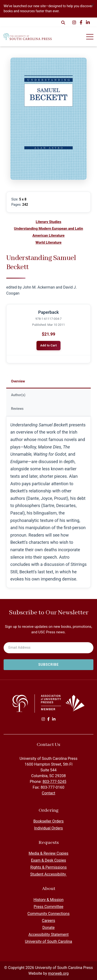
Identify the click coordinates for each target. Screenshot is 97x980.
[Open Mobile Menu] (90, 37)
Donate (49, 928)
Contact (48, 793)
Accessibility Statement (48, 935)
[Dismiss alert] (93, 4)
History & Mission (48, 900)
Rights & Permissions (48, 867)
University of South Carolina (49, 941)
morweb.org (58, 973)
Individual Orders (48, 828)
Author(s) (18, 395)
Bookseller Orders (48, 821)
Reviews (17, 409)
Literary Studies (48, 222)
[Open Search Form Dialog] (63, 22)
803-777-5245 (54, 782)
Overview (18, 381)
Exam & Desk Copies (48, 860)
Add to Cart (49, 345)
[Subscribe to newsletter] (48, 665)
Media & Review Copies (48, 853)
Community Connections (48, 914)
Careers (48, 921)
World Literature (48, 242)
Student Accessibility (49, 874)
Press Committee (48, 907)
